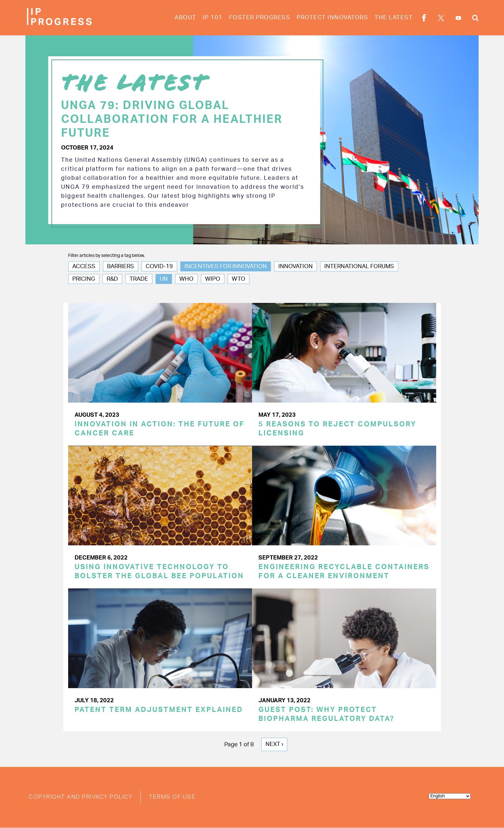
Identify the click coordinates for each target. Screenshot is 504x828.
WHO (186, 279)
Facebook (424, 19)
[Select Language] (450, 796)
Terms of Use (172, 797)
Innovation (296, 267)
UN (164, 279)
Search (475, 19)
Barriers (121, 267)
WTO (239, 279)
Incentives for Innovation (226, 267)
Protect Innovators (332, 18)
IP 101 (213, 18)
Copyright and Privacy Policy (81, 797)
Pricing (84, 279)
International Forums (359, 267)
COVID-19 (159, 267)
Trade (139, 279)
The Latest (394, 18)
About (185, 18)
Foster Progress (260, 18)
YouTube (458, 18)
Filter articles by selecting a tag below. (106, 256)
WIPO (213, 279)
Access (84, 267)
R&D (112, 279)
